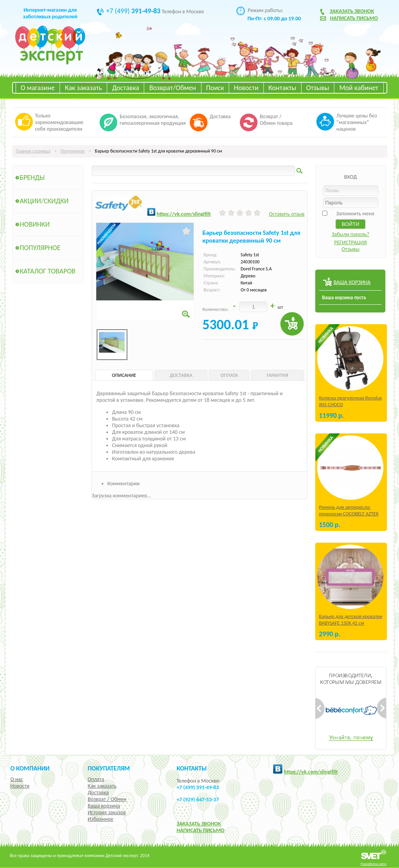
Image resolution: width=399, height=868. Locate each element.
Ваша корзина (104, 806)
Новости (246, 88)
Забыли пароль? (350, 234)
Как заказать (84, 88)
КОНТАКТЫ (192, 768)
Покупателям (109, 768)
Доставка (126, 88)
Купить (292, 324)
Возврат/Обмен (173, 88)
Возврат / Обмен (107, 799)
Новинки (35, 224)
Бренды (32, 178)
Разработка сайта (374, 864)
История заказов (107, 812)
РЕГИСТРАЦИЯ (351, 242)
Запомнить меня (355, 214)
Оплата (96, 779)
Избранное (101, 819)
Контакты (282, 88)
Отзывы (318, 88)
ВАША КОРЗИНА (352, 282)
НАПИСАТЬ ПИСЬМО (200, 830)
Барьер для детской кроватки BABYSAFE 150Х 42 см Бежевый (351, 623)
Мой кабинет (359, 88)
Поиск (215, 88)
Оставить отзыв (287, 214)
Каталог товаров (48, 271)
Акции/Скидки (44, 201)
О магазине (38, 88)
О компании (30, 768)
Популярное (73, 151)
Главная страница (33, 151)
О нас (17, 779)
